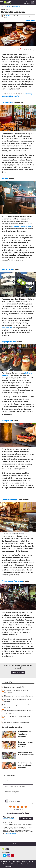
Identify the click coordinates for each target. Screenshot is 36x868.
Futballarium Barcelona (12, 581)
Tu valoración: (18, 810)
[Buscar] (33, 2)
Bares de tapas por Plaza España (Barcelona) (24, 734)
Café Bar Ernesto (9, 500)
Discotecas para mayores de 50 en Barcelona (18, 696)
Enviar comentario (26, 818)
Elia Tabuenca (10, 16)
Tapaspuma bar (9, 342)
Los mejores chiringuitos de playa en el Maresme (17, 706)
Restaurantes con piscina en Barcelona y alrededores (17, 692)
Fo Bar (5, 179)
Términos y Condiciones (9, 864)
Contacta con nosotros (27, 862)
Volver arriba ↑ (18, 844)
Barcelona (9, 4)
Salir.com (4, 7)
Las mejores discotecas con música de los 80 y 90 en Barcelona (19, 712)
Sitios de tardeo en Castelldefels (14, 687)
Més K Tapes (7, 270)
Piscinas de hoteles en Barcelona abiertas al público (18, 718)
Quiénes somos (16, 862)
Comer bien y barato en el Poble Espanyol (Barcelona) (25, 765)
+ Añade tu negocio (30, 20)
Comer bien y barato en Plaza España (17, 95)
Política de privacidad (22, 864)
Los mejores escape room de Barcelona (17, 722)
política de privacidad (8, 819)
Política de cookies (8, 866)
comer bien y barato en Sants (22, 226)
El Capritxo (7, 421)
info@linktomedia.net (10, 833)
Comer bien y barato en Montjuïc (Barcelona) (25, 745)
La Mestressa (8, 103)
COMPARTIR (27, 3)
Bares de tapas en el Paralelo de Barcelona (26, 754)
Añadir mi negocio (18, 673)
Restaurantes (16, 7)
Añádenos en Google (26, 49)
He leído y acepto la (9, 818)
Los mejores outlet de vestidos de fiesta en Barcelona (18, 700)
